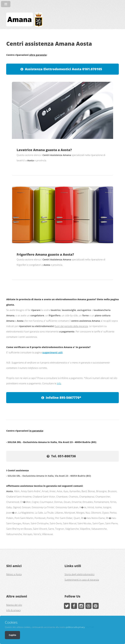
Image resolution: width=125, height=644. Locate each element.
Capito (12, 635)
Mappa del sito (14, 605)
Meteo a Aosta (14, 574)
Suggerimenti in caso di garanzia (82, 580)
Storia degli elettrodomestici (80, 574)
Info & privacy (13, 610)
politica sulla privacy (75, 627)
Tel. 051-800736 (63, 456)
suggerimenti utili (52, 352)
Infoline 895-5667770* (63, 398)
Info (59, 383)
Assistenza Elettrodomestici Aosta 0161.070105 (63, 69)
